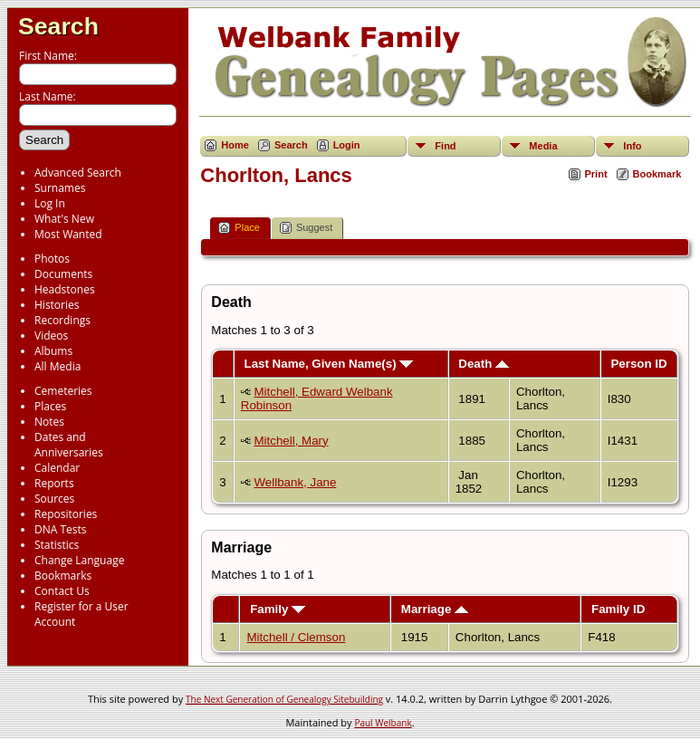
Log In (50, 203)
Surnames (60, 188)
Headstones (65, 289)
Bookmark (657, 174)
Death (484, 364)
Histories (57, 305)
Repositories (66, 514)
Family (278, 609)
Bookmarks (63, 576)
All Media (58, 366)
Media (543, 146)
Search (58, 26)
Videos (51, 336)
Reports (54, 483)
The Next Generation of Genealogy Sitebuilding (284, 699)
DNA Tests (61, 529)
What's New (64, 219)
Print (596, 174)
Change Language (79, 560)
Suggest (306, 228)
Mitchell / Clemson (296, 637)
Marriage (435, 609)
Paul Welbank (383, 723)
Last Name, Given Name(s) (328, 364)
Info (632, 146)
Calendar (57, 468)
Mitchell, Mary (291, 441)
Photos (52, 259)
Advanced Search (78, 173)
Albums (53, 351)
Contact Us (62, 591)
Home (235, 145)
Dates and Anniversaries (69, 445)
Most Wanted (68, 234)
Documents (63, 274)
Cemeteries (63, 391)
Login (347, 145)
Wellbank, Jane (295, 482)
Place (239, 228)
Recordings (62, 320)
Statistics (57, 545)
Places (50, 406)
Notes (49, 422)
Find (445, 146)
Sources (54, 499)
